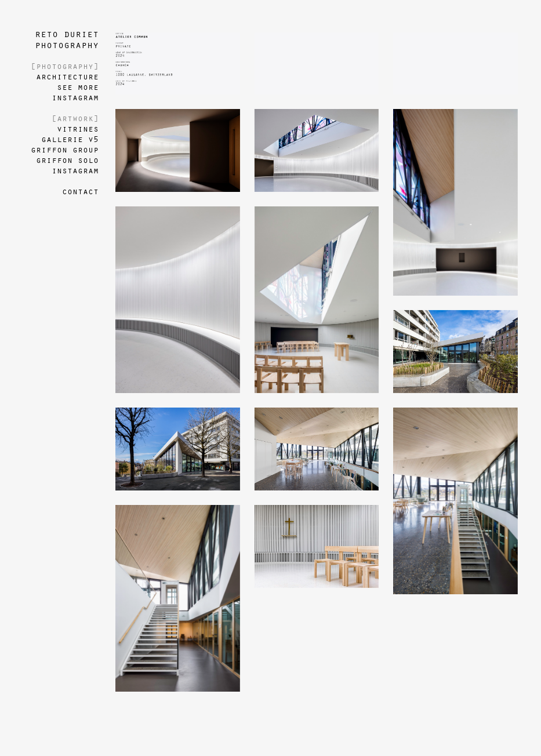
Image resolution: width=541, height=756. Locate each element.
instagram (75, 98)
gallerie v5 (70, 140)
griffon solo (67, 161)
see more (78, 88)
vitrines (78, 129)
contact (80, 192)
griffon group (65, 150)
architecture (67, 77)
